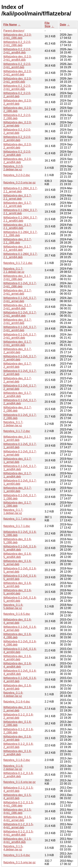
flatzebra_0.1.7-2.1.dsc (18, 263)
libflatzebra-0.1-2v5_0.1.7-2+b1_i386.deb (20, 285)
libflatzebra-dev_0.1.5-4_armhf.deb (17, 797)
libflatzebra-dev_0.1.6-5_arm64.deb (17, 592)
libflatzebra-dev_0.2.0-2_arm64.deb (17, 146)
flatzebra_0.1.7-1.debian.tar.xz (13, 511)
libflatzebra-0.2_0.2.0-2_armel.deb (17, 131)
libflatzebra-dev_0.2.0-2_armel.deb (17, 124)
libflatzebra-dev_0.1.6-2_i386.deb (17, 723)
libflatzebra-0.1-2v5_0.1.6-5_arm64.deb (20, 599)
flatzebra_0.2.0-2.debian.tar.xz (13, 168)
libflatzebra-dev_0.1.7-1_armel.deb (17, 460)
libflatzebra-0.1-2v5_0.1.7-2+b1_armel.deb (20, 300)
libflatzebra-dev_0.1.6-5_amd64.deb (17, 555)
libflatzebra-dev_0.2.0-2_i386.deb (17, 109)
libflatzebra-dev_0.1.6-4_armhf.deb (17, 687)
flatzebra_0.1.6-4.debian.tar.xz (13, 694)
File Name (10, 25)
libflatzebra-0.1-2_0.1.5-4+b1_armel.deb (18, 826)
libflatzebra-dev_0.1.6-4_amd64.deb (17, 665)
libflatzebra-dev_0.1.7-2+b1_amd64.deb (17, 307)
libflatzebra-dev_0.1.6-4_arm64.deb (17, 658)
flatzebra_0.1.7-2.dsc (17, 431)
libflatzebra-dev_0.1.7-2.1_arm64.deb (17, 248)
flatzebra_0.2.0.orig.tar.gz (20, 183)
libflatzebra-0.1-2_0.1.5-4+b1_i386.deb (18, 804)
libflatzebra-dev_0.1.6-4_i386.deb (17, 636)
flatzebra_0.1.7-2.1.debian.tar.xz (14, 270)
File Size (47, 25)
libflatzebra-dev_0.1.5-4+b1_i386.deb (17, 811)
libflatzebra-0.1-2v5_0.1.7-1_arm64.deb (20, 482)
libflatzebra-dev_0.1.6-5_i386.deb (17, 541)
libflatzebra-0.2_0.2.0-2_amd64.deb (17, 153)
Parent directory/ (14, 31)
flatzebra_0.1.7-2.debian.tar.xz (13, 424)
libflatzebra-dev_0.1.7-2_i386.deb (17, 409)
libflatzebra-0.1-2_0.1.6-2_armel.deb (18, 716)
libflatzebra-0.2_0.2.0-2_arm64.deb (17, 139)
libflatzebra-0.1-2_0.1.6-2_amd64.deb (18, 775)
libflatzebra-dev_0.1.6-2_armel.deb (17, 709)
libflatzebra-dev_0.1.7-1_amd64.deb (17, 475)
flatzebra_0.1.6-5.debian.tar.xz (13, 606)
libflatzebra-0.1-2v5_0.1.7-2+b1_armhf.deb (20, 329)
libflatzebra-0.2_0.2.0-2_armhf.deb (17, 95)
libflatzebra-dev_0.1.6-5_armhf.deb (17, 585)
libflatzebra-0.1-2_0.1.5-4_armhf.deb (18, 789)
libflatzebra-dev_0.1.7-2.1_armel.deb (17, 197)
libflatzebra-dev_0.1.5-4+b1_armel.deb (17, 819)
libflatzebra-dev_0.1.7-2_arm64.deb (17, 351)
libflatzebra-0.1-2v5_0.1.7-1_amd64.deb (20, 468)
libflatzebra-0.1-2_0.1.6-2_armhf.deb (18, 745)
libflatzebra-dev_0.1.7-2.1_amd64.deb (17, 226)
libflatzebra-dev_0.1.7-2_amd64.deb (17, 395)
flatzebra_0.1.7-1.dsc (17, 526)
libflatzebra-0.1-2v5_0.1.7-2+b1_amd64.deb (20, 314)
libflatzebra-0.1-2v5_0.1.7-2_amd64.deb (20, 402)
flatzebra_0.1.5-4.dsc (17, 855)
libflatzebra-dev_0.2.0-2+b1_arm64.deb (17, 80)
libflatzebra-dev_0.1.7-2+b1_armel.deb (17, 292)
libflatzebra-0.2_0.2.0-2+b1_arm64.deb (17, 87)
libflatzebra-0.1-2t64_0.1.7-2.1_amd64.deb (20, 219)
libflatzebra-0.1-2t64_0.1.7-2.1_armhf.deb (20, 212)
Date (63, 25)
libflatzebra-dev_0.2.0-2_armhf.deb (17, 102)
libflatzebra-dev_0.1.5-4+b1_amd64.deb (17, 840)
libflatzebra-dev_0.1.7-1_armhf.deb (17, 438)
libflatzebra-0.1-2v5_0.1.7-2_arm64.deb (20, 358)
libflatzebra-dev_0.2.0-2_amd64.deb (17, 161)
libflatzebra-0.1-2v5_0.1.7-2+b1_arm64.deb (20, 336)
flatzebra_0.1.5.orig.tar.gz (20, 862)
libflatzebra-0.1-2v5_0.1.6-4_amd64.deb (20, 672)
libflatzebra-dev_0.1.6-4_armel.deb (17, 621)
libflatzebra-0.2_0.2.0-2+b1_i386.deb (17, 44)
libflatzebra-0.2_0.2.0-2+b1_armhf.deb (17, 66)
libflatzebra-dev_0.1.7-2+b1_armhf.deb (17, 321)
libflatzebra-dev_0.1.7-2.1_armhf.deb (17, 204)
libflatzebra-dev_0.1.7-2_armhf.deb (17, 365)
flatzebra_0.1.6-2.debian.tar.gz (13, 767)
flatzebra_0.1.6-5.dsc (17, 614)
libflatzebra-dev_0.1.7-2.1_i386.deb (17, 241)
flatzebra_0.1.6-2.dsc (17, 760)
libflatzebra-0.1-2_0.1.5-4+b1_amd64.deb (18, 833)
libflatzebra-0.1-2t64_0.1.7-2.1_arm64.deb (20, 256)
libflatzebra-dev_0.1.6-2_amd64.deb (17, 753)
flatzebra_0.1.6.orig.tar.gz (20, 782)
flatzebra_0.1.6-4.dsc (17, 702)
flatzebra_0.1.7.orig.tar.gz (20, 519)
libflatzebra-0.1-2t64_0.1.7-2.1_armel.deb (20, 190)
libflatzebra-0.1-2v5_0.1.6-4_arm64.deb (20, 650)
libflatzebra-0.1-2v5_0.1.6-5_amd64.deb (20, 548)
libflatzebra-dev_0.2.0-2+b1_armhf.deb (17, 73)
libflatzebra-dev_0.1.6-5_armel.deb (17, 563)
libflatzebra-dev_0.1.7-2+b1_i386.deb (17, 278)
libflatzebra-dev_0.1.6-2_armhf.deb (17, 738)
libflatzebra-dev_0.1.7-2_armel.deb (17, 380)
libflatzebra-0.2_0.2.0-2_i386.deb (17, 117)
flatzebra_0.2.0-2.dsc (17, 175)
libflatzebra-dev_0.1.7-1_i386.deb (17, 504)
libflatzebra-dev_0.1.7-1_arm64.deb (17, 489)
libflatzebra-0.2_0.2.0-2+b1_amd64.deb (17, 51)
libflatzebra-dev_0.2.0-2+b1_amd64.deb (17, 58)
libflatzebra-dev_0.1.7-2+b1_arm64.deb (17, 343)
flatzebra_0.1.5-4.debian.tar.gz (13, 848)
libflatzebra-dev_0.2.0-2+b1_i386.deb (17, 36)
